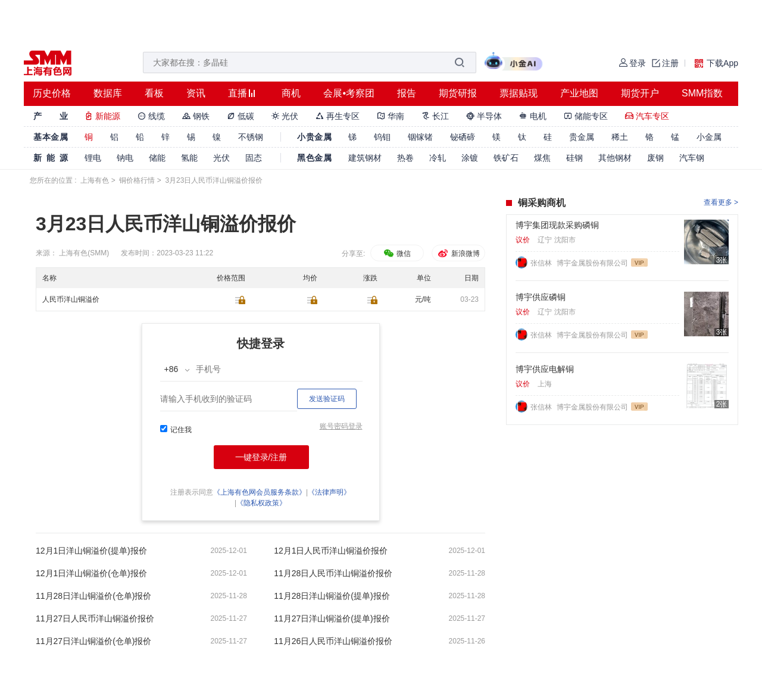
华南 (391, 116)
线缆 (151, 116)
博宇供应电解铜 (545, 369)
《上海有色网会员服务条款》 (260, 492)
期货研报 (458, 93)
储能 (157, 158)
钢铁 (196, 116)
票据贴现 (519, 93)
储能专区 (586, 116)
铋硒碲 (463, 137)
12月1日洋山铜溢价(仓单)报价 (91, 573)
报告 (407, 93)
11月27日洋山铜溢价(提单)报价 (332, 618)
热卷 (405, 158)
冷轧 (438, 158)
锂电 (93, 158)
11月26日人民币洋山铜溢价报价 (333, 641)
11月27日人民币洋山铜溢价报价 (95, 618)
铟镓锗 (420, 137)
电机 (533, 116)
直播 (238, 93)
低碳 (241, 116)
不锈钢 (251, 137)
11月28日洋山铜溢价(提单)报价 (332, 596)
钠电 (125, 158)
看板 (154, 93)
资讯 (196, 93)
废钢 (655, 158)
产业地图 (579, 93)
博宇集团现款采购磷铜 (557, 225)
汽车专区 (647, 116)
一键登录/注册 (261, 457)
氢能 (189, 158)
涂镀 (470, 158)
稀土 (620, 137)
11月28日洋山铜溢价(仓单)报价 (93, 596)
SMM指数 (702, 93)
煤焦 (542, 158)
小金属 (709, 137)
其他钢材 (615, 158)
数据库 (108, 93)
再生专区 (338, 116)
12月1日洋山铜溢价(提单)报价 (91, 551)
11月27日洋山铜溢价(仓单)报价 (93, 641)
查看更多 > (721, 202)
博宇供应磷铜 (541, 297)
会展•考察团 (349, 93)
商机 (291, 93)
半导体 (484, 116)
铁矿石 (506, 158)
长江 (435, 116)
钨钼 (382, 137)
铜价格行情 (137, 180)
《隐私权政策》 (261, 503)
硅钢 (574, 158)
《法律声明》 (329, 492)
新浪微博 (458, 254)
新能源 (102, 116)
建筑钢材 (365, 158)
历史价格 (52, 93)
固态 (254, 158)
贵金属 (582, 137)
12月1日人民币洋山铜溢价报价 (331, 551)
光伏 (285, 116)
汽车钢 (692, 158)
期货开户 (640, 93)
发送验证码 (327, 399)
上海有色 (95, 180)
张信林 (542, 263)
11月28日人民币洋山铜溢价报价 (333, 573)
